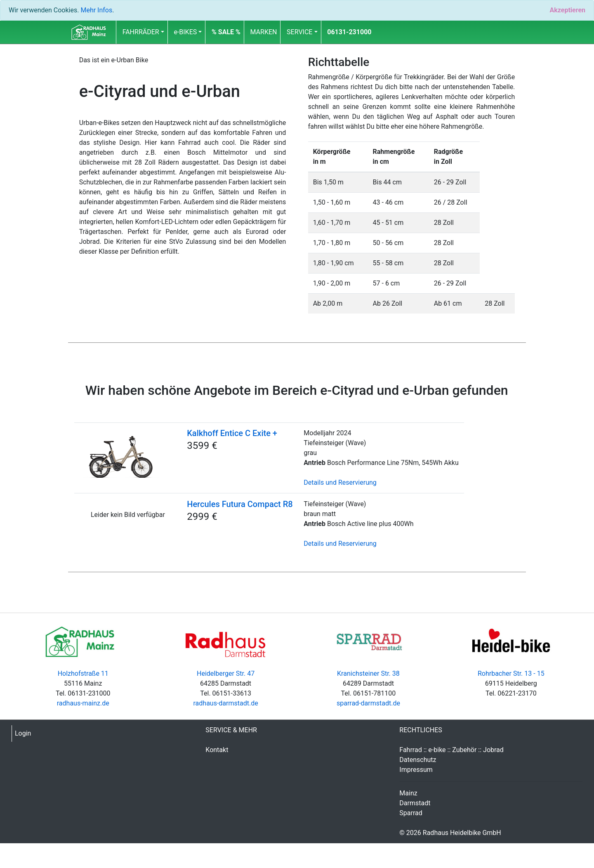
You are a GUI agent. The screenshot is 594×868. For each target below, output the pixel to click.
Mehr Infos (96, 10)
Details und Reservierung (340, 482)
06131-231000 (349, 32)
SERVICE (299, 32)
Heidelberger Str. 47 (226, 673)
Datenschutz (418, 760)
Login (23, 733)
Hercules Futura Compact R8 (240, 504)
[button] (226, 32)
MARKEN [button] (264, 32)
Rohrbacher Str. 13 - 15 (511, 673)
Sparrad (411, 813)
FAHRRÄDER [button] (141, 32)
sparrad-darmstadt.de (368, 703)
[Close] (567, 10)
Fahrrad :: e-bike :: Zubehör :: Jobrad (451, 750)
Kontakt (217, 750)
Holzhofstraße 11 (83, 673)
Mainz (408, 793)
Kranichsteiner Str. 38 (368, 673)
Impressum (416, 770)
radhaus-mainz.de (83, 703)
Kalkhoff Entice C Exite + (232, 433)
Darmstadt (415, 803)
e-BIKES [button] (185, 32)
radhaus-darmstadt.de (225, 703)
